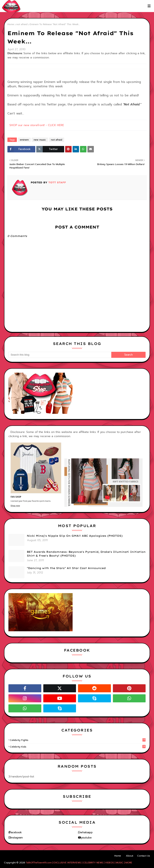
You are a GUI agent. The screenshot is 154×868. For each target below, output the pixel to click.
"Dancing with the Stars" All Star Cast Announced (66, 568)
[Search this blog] (60, 355)
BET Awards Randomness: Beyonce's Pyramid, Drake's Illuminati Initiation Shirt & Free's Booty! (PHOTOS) (86, 554)
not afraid (22, 24)
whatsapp (86, 832)
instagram (17, 838)
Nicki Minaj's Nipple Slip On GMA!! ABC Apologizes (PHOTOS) (75, 536)
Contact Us (144, 856)
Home (11, 24)
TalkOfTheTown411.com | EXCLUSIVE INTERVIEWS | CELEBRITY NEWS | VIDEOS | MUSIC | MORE (79, 863)
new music (40, 140)
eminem (24, 140)
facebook (16, 832)
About (130, 856)
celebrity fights (78, 740)
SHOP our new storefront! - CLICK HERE (37, 125)
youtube (86, 838)
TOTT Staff (57, 182)
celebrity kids (78, 747)
